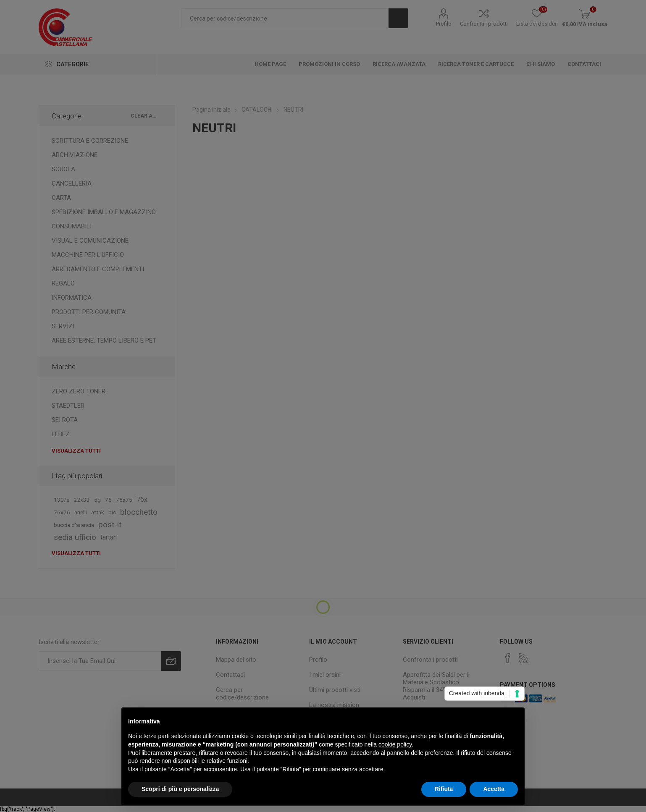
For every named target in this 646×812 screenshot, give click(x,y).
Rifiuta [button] (444, 789)
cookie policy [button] (395, 744)
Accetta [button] (494, 789)
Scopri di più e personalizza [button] (180, 789)
